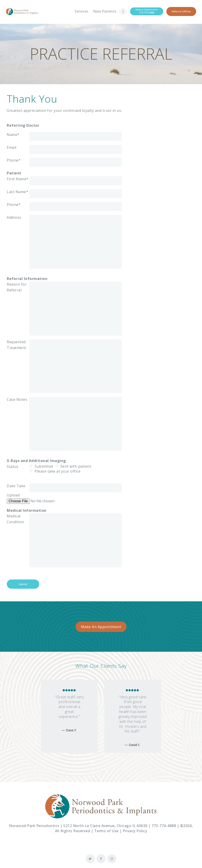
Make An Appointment (101, 627)
